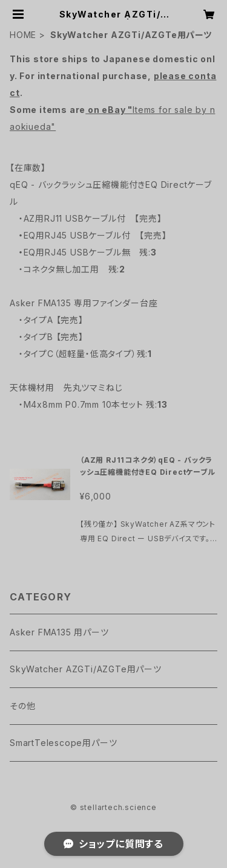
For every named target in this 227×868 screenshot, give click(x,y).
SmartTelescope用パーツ (63, 743)
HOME (23, 35)
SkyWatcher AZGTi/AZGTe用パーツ (86, 669)
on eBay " (109, 110)
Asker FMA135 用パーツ (59, 632)
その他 (22, 706)
